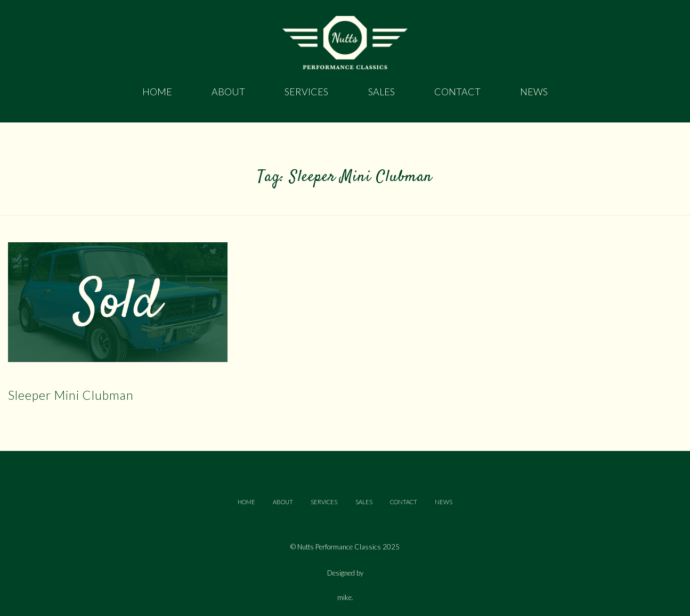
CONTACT (404, 502)
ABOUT (283, 502)
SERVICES (324, 502)
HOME (246, 502)
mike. (345, 598)
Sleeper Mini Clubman (71, 395)
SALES (364, 502)
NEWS (444, 502)
